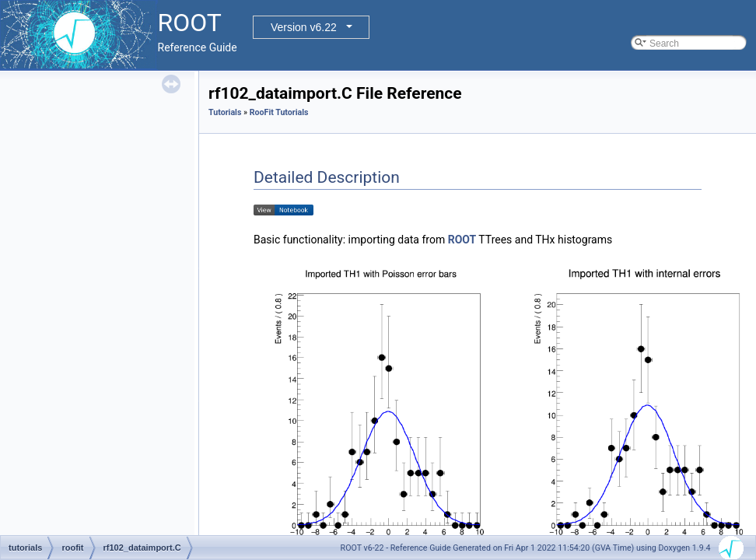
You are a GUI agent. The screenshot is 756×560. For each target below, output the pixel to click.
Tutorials (225, 112)
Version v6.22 (304, 27)
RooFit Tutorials (279, 112)
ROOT (462, 240)
